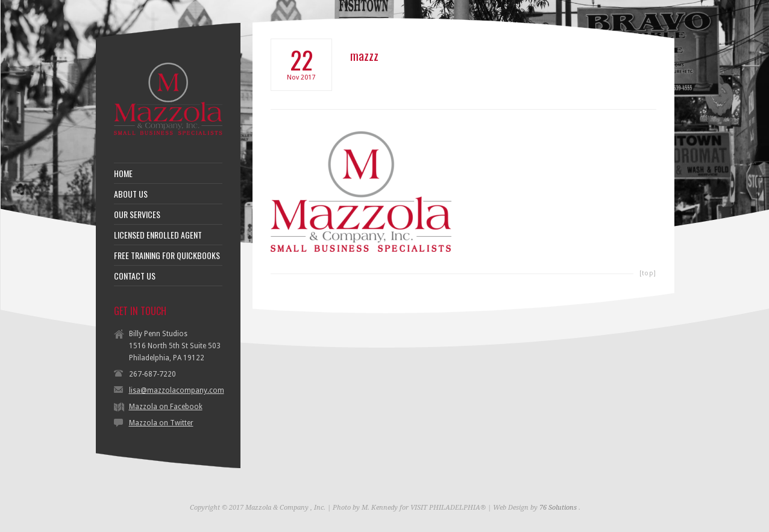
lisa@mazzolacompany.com (177, 390)
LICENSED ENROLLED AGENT (158, 235)
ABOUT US (131, 194)
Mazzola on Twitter (161, 423)
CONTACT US (135, 276)
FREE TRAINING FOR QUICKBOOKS (167, 255)
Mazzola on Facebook (166, 407)
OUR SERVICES (137, 214)
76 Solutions (558, 508)
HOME (123, 174)
